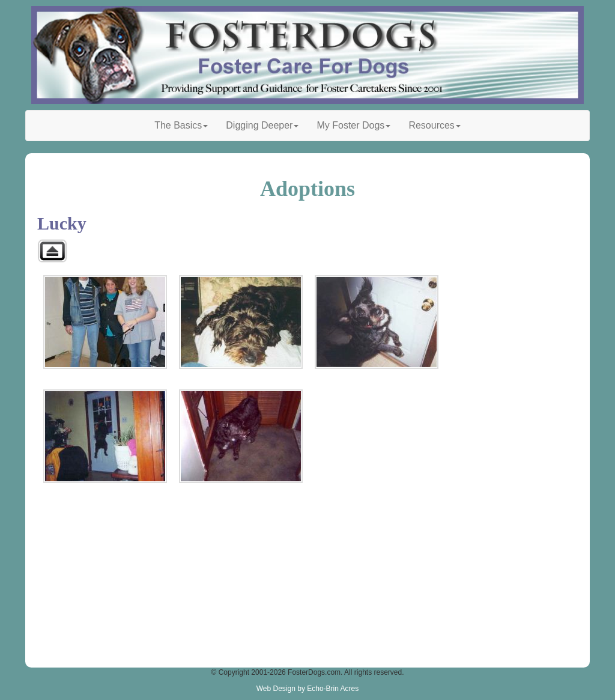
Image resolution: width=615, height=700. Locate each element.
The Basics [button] (181, 125)
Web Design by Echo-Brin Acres (308, 689)
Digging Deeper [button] (262, 125)
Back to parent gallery (52, 251)
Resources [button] (434, 125)
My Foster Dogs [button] (353, 125)
